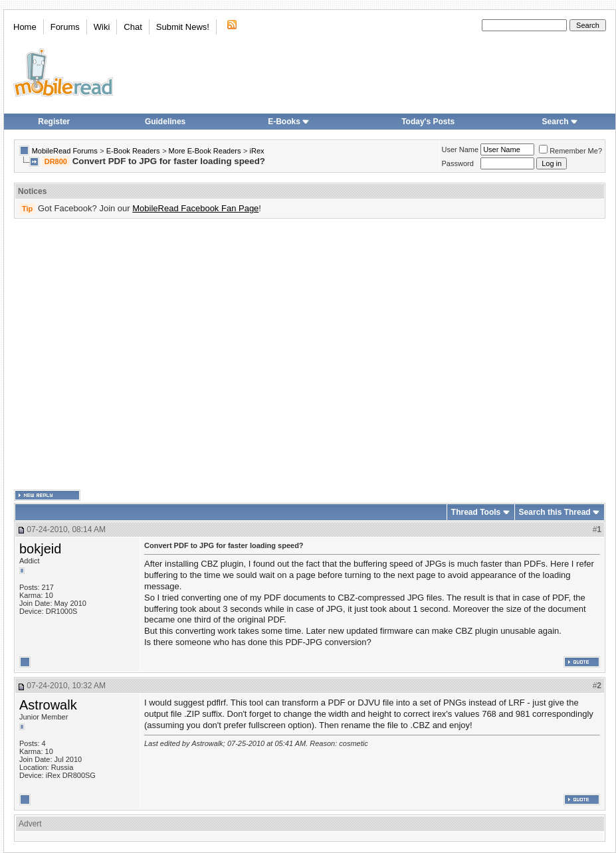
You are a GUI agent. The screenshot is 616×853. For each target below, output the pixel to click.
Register (54, 122)
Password (458, 163)
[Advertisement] (125, 354)
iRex (257, 151)
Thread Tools (476, 512)
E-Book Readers (133, 151)
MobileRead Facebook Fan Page (195, 208)
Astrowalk (48, 705)
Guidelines (165, 122)
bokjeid (40, 549)
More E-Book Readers (205, 151)
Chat (133, 27)
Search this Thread (555, 512)
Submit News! (183, 27)
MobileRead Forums (65, 151)
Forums (65, 27)
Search (560, 122)
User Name (461, 149)
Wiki (102, 27)
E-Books (289, 122)
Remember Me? (570, 151)
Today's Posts (428, 122)
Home (25, 27)
